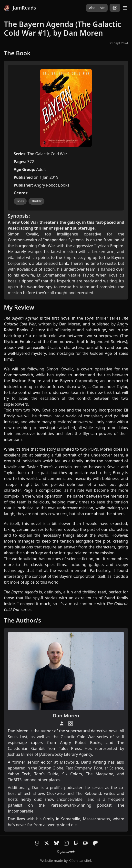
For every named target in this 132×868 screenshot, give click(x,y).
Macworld (69, 762)
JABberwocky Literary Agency (66, 754)
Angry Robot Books (81, 743)
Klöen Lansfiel (80, 861)
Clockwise (56, 793)
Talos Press (70, 748)
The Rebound (88, 793)
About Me (97, 8)
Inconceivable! (70, 799)
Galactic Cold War (78, 737)
